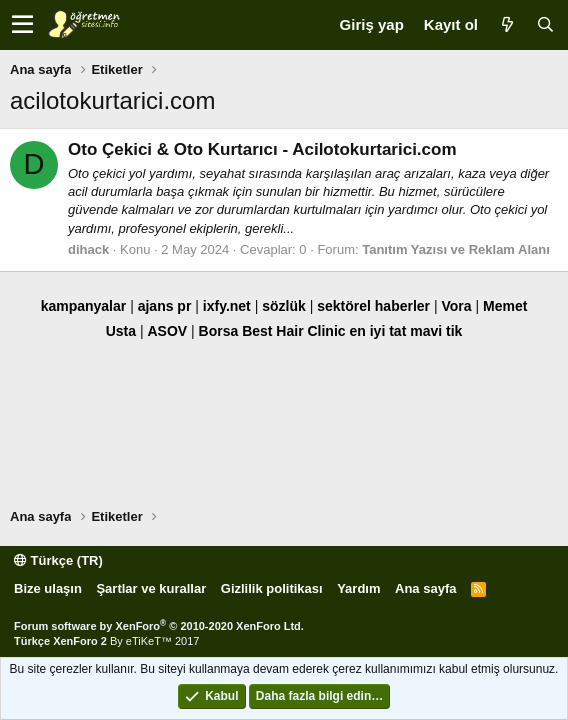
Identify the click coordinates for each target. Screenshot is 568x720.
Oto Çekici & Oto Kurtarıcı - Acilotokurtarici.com (262, 149)
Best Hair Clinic (293, 331)
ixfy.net (227, 306)
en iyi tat (378, 331)
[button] (22, 25)
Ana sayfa (425, 588)
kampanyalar (84, 306)
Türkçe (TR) (58, 560)
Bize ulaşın (48, 588)
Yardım (358, 588)
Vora (456, 306)
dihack (88, 249)
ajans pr (165, 306)
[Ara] (545, 24)
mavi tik (436, 331)
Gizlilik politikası (272, 588)
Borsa (219, 331)
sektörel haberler (373, 306)
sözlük (284, 306)
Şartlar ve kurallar (151, 588)
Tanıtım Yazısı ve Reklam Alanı (456, 249)
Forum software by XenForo (159, 626)
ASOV (167, 331)
